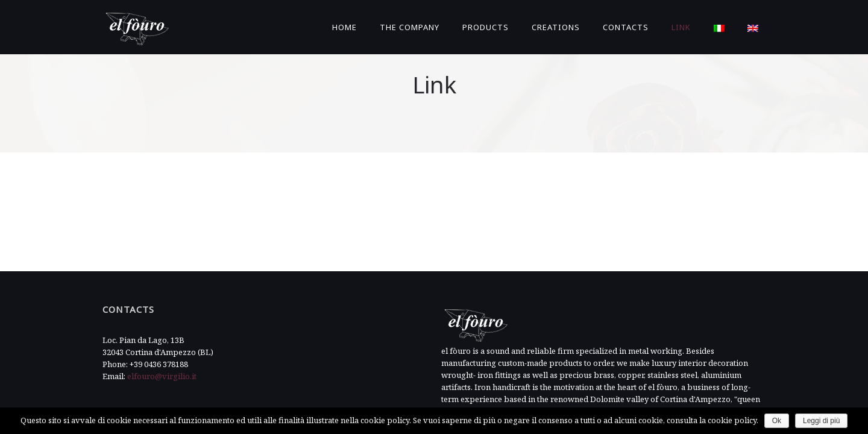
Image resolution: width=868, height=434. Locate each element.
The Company (410, 27)
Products (486, 27)
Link (681, 27)
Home (344, 27)
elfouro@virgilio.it (162, 366)
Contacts (626, 27)
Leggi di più (821, 421)
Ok (777, 421)
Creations (556, 27)
